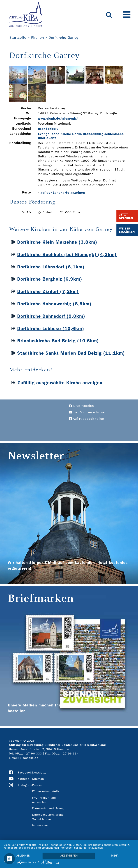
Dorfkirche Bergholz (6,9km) (50, 279)
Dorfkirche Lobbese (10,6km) (51, 329)
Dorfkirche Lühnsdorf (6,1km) (51, 267)
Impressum (40, 825)
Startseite (18, 37)
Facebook (25, 773)
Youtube (24, 779)
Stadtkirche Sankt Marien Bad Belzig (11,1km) (71, 353)
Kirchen (37, 37)
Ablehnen (23, 856)
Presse (37, 785)
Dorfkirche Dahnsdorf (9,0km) (51, 316)
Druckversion (81, 406)
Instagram (25, 785)
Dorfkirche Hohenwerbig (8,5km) (54, 304)
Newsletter (40, 773)
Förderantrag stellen (47, 791)
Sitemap (38, 779)
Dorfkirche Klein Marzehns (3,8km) (57, 242)
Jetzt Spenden (126, 216)
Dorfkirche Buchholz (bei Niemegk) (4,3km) (67, 255)
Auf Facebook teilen (87, 419)
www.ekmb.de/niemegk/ (58, 119)
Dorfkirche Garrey (64, 37)
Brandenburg (48, 129)
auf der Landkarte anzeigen (63, 193)
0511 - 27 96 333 (29, 754)
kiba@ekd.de (29, 758)
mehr (115, 856)
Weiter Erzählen (127, 230)
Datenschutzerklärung (48, 808)
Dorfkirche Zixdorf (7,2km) (48, 291)
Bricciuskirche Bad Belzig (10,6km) (58, 341)
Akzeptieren (69, 856)
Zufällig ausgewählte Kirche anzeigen (60, 383)
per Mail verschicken (88, 412)
